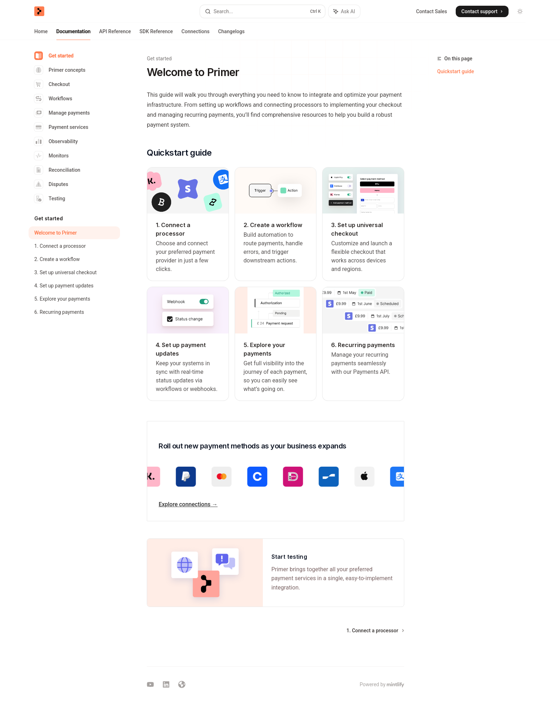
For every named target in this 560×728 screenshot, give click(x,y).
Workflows (53, 99)
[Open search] (262, 11)
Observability (56, 141)
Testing (50, 199)
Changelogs (231, 34)
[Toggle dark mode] (520, 11)
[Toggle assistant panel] (344, 11)
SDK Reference (156, 34)
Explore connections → (188, 504)
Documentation (74, 34)
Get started (54, 56)
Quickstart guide (456, 71)
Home (41, 34)
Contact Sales (432, 11)
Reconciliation (57, 170)
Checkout (52, 84)
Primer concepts (60, 70)
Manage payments (62, 113)
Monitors (51, 156)
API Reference (115, 34)
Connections (196, 34)
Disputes (51, 184)
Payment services (61, 127)
